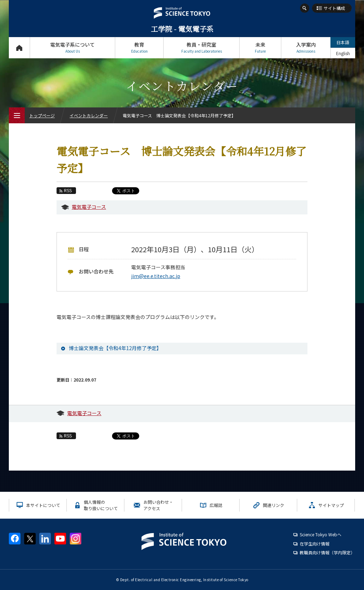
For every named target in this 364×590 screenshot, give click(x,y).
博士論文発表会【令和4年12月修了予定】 (115, 348)
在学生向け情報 (315, 544)
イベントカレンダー (89, 115)
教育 (139, 48)
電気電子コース (89, 207)
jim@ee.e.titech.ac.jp (156, 276)
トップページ (19, 48)
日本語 (343, 42)
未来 (260, 48)
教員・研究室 (201, 48)
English (343, 53)
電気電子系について (72, 48)
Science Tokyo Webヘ (321, 534)
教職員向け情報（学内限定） (327, 552)
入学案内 (306, 48)
